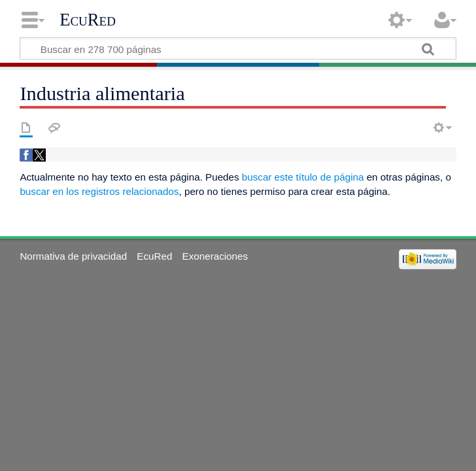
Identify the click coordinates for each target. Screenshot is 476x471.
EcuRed (88, 20)
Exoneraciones (215, 256)
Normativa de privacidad (73, 256)
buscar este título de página (303, 177)
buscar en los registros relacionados (99, 191)
